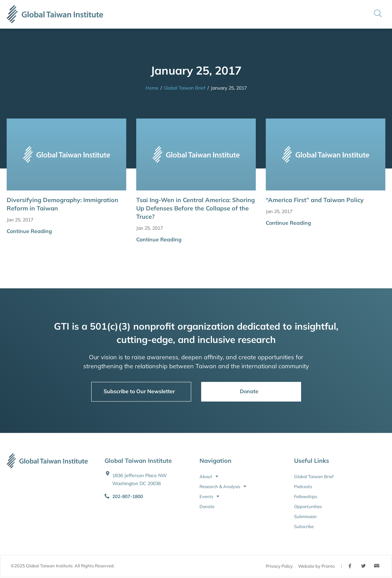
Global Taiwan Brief (185, 88)
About (209, 476)
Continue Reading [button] (29, 231)
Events (209, 496)
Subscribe (304, 526)
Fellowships (306, 496)
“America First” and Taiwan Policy (315, 200)
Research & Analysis (223, 486)
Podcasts (303, 486)
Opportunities (308, 506)
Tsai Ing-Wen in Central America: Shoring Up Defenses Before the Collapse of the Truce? (196, 208)
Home (152, 88)
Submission (305, 516)
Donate (207, 506)
